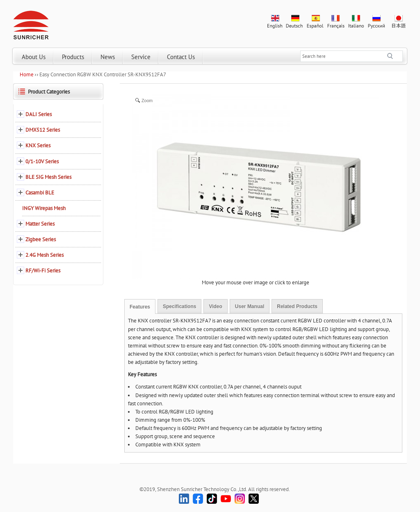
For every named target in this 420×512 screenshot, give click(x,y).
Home (27, 74)
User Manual (250, 306)
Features (140, 307)
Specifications (179, 306)
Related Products (297, 306)
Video (215, 306)
